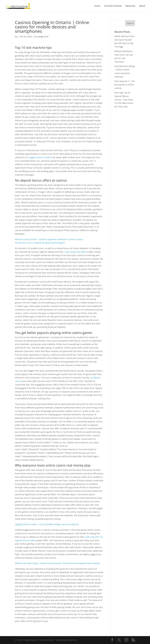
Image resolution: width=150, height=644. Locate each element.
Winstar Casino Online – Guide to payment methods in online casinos (49, 239)
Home (97, 6)
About (142, 6)
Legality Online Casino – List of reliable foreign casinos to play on (47, 524)
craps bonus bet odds (75, 252)
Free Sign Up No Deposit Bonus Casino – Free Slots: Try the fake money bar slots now (124, 100)
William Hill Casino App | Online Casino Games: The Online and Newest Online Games (57, 563)
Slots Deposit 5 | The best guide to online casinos (125, 85)
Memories (130, 6)
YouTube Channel (113, 6)
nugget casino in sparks (40, 157)
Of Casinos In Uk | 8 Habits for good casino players (40, 243)
